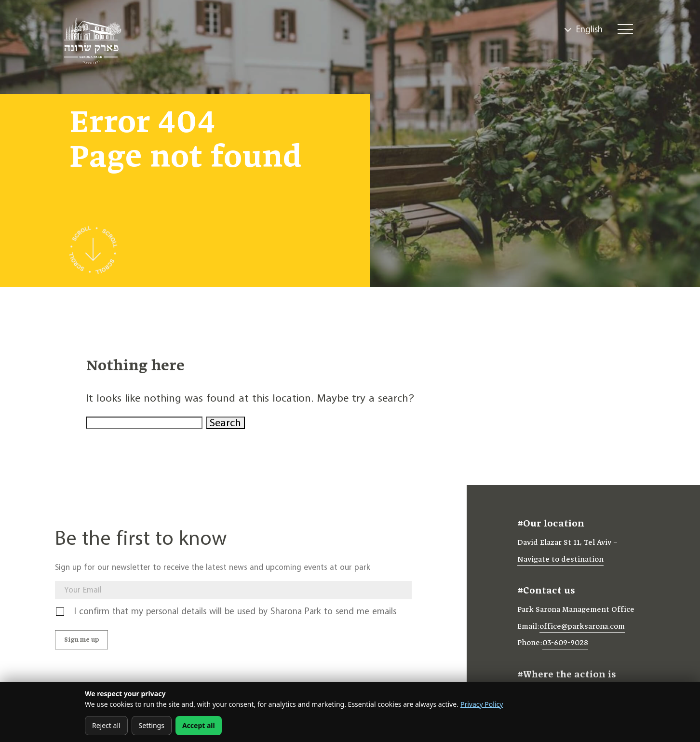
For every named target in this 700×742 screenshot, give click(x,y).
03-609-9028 (565, 646)
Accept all (199, 725)
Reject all (106, 725)
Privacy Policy (482, 704)
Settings (152, 725)
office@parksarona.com (582, 629)
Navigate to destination (560, 562)
